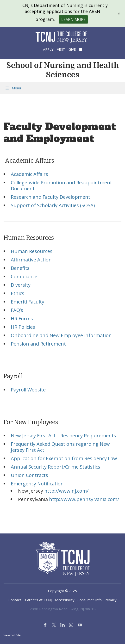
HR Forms (22, 319)
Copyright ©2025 (62, 591)
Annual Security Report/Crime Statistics (56, 467)
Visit (61, 49)
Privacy (111, 600)
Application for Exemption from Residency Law (64, 458)
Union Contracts (29, 475)
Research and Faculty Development (50, 197)
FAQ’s (17, 310)
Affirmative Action (31, 260)
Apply (48, 49)
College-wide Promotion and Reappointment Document (61, 186)
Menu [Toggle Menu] (13, 88)
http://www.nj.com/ (66, 491)
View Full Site (12, 635)
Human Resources (32, 251)
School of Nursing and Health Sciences (63, 70)
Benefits (20, 268)
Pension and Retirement (38, 344)
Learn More (73, 19)
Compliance (24, 276)
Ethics (18, 293)
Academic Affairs (29, 174)
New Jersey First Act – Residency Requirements (63, 436)
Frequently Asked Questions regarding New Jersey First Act (60, 447)
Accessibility (65, 600)
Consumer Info (90, 600)
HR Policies (23, 327)
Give (72, 49)
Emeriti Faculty (28, 302)
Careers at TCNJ (38, 600)
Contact (15, 600)
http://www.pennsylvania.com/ (84, 499)
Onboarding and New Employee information (61, 335)
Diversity (21, 285)
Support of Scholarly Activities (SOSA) (53, 205)
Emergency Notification (37, 484)
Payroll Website (28, 390)
